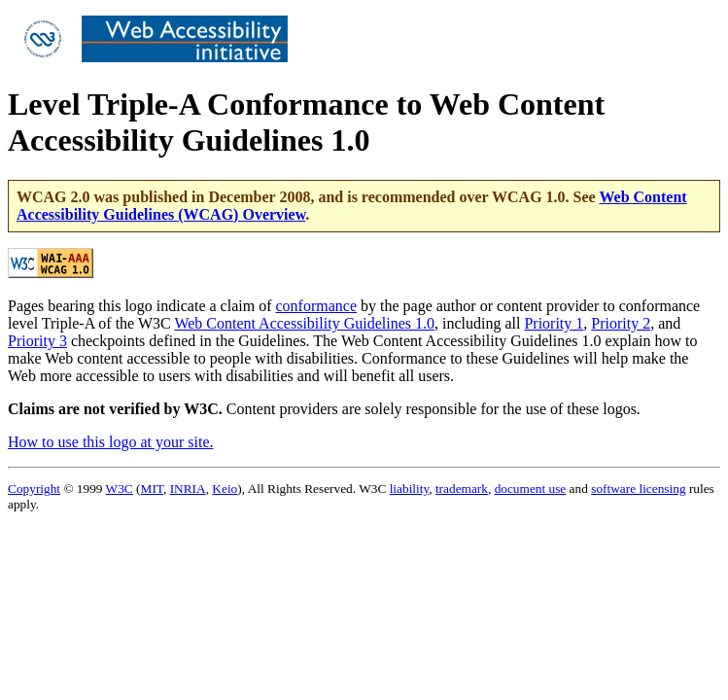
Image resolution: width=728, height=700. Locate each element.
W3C (120, 489)
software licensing (638, 489)
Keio (225, 489)
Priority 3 (37, 341)
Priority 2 (621, 323)
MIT (152, 489)
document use (531, 489)
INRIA (188, 489)
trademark (462, 489)
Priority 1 (554, 323)
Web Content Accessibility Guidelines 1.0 (304, 323)
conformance (316, 306)
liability (410, 489)
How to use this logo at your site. (111, 442)
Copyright (34, 489)
